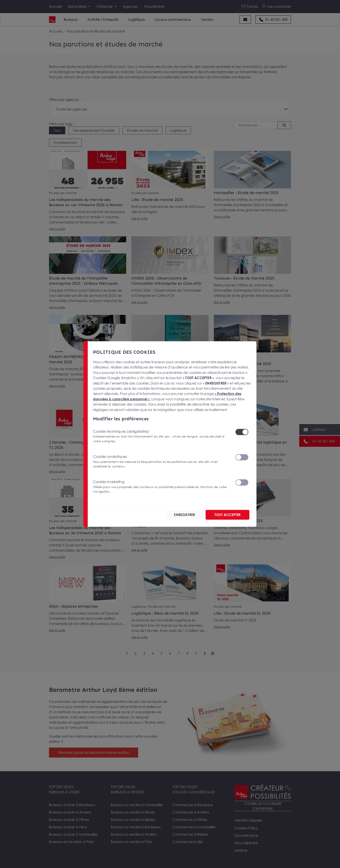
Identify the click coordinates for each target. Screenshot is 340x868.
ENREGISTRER (184, 515)
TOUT (227, 515)
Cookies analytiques (161, 461)
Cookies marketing (161, 487)
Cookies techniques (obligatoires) (161, 436)
